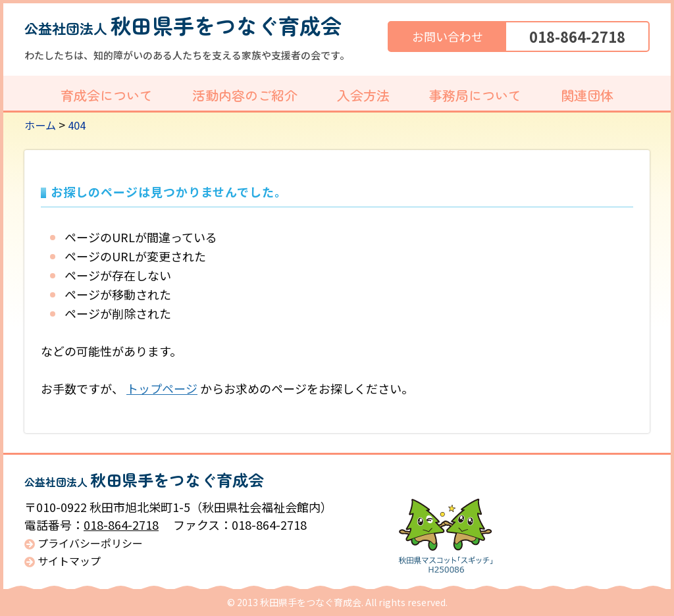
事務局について (475, 95)
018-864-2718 (577, 36)
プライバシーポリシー (90, 543)
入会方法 (363, 95)
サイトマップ (69, 561)
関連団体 (587, 95)
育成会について (107, 95)
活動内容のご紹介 (245, 95)
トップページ (162, 388)
